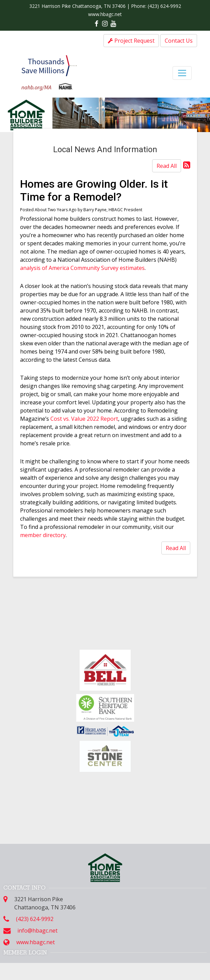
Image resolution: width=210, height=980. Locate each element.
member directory (43, 535)
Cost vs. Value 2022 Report (84, 419)
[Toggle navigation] (182, 73)
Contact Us (179, 41)
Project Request (131, 41)
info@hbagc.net (37, 931)
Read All (167, 166)
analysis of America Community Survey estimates (82, 268)
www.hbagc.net (105, 14)
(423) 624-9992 (164, 6)
